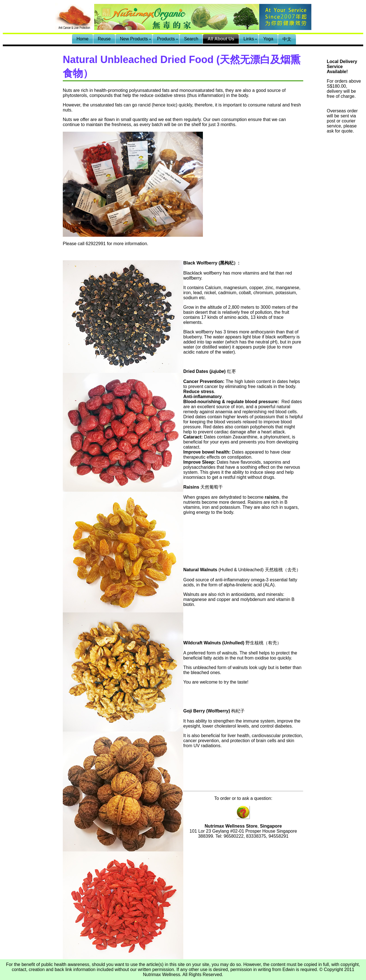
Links (249, 39)
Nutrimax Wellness (162, 975)
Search (191, 39)
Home (83, 39)
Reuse (104, 39)
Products (166, 39)
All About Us (221, 39)
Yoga (268, 39)
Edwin (289, 969)
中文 (287, 39)
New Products (134, 39)
